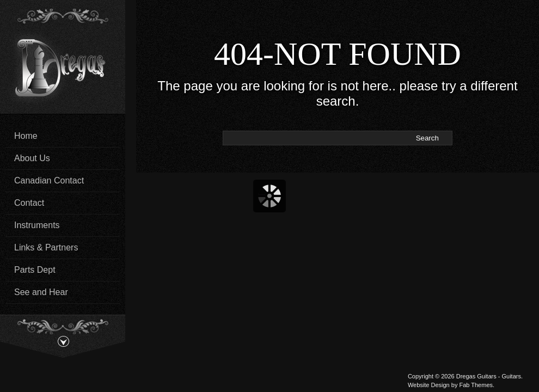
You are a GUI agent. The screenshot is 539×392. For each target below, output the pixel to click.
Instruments (37, 225)
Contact (29, 203)
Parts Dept (35, 270)
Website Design (429, 385)
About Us (32, 158)
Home (26, 136)
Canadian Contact (49, 180)
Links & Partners (46, 247)
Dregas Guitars (476, 376)
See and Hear (41, 292)
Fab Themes (476, 385)
